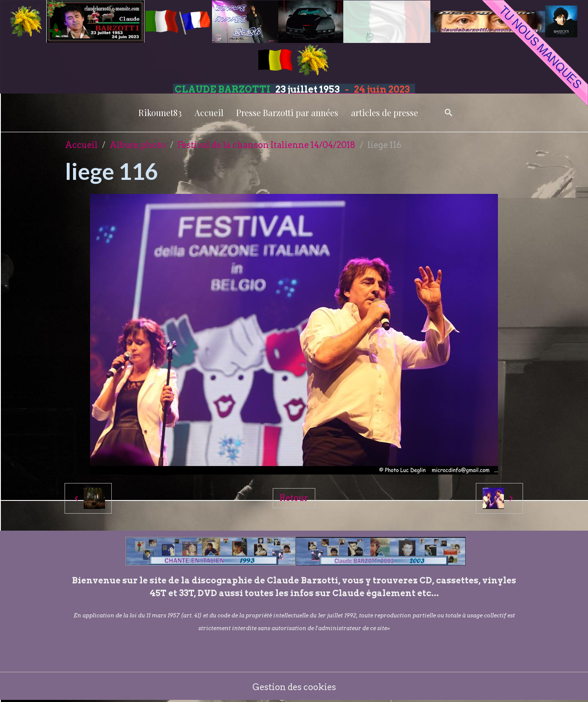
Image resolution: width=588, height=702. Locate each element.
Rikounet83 (160, 112)
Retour (294, 498)
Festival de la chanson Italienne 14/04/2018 (267, 145)
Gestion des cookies (294, 687)
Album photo (138, 145)
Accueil (209, 112)
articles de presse (384, 112)
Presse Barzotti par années (287, 112)
